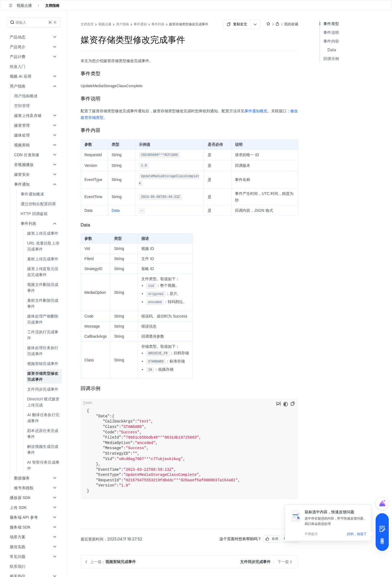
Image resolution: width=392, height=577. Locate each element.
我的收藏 (291, 24)
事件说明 (331, 32)
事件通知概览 (256, 111)
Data (116, 210)
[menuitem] (34, 67)
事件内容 (331, 41)
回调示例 (331, 58)
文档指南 (52, 5)
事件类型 (331, 24)
